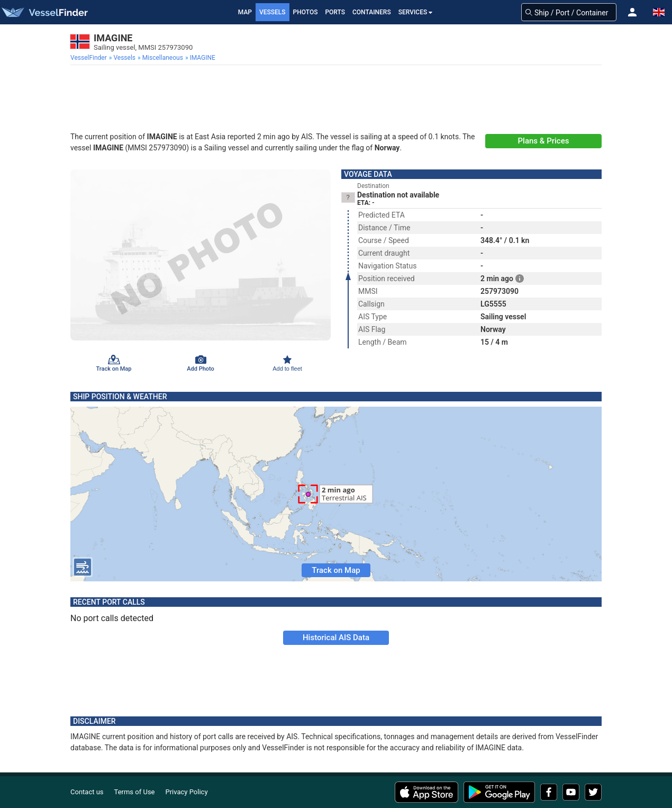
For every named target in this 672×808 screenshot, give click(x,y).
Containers (372, 12)
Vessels (273, 12)
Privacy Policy (187, 792)
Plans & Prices (544, 141)
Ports (335, 12)
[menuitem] (90, 58)
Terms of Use (135, 792)
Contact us (87, 792)
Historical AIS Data (336, 638)
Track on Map (336, 570)
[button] (632, 12)
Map (245, 12)
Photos (306, 12)
